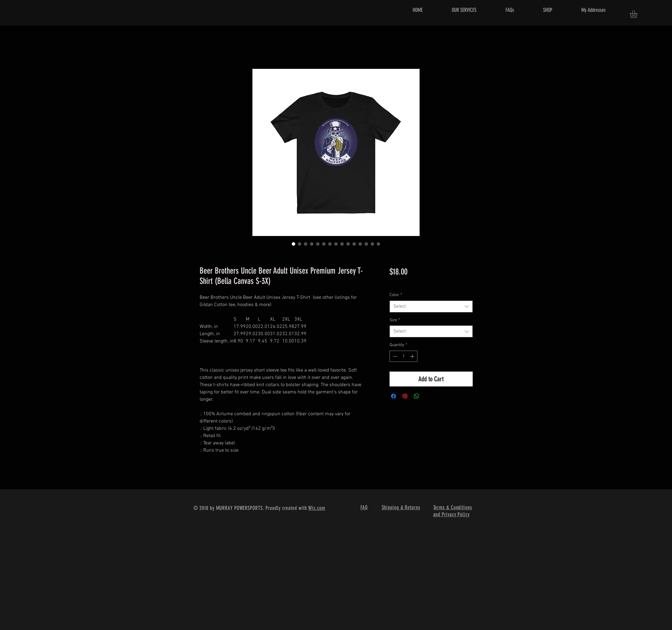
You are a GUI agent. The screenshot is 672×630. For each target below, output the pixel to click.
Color (396, 295)
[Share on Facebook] (393, 396)
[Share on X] (428, 396)
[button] (638, 14)
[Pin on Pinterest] (405, 396)
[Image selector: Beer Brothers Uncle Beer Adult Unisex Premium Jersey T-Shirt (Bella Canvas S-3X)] (294, 244)
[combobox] (431, 307)
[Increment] (413, 356)
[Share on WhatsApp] (417, 396)
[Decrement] (394, 356)
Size (395, 320)
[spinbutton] (404, 356)
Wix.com (317, 508)
